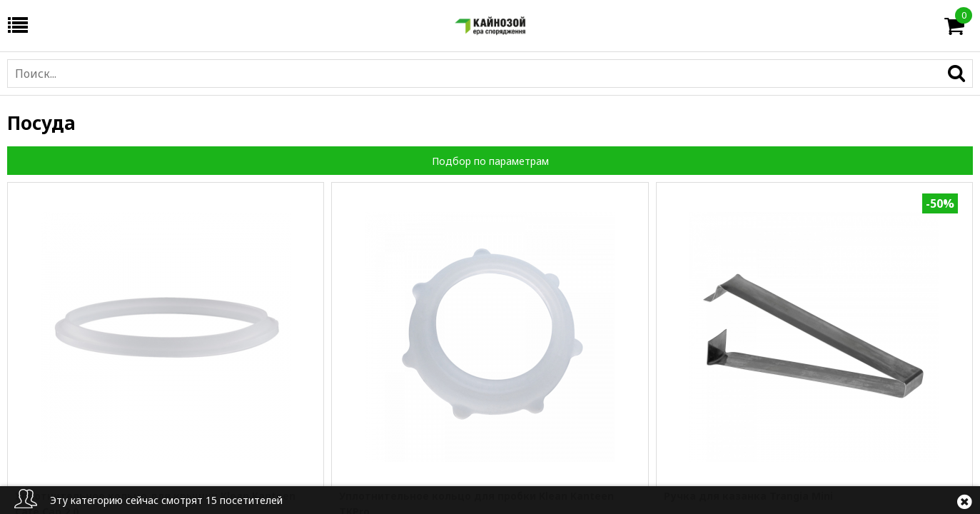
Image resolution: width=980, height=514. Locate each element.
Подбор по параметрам (490, 161)
